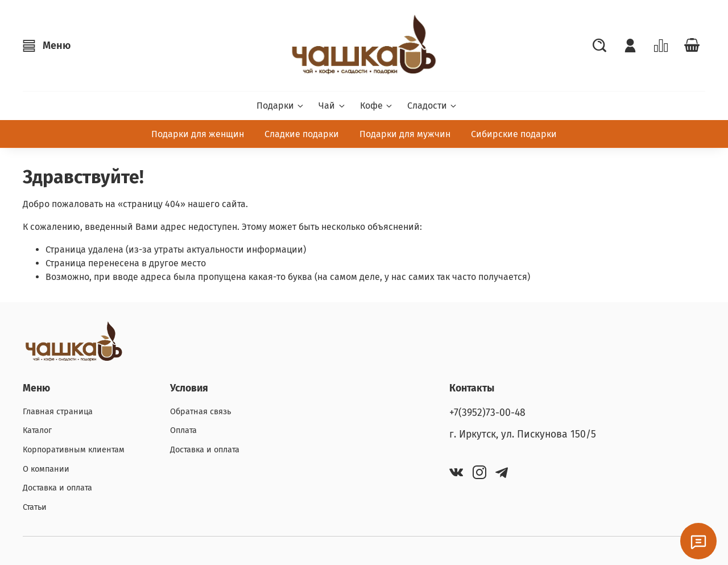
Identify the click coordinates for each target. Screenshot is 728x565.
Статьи (35, 507)
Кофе (377, 106)
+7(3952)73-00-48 (487, 413)
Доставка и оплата (57, 488)
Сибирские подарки (514, 134)
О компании (46, 469)
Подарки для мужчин (405, 134)
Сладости (433, 106)
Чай (332, 106)
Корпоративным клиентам (74, 450)
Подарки (281, 106)
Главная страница (58, 412)
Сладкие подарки (302, 134)
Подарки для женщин (198, 134)
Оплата (183, 430)
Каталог (37, 430)
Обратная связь (200, 412)
